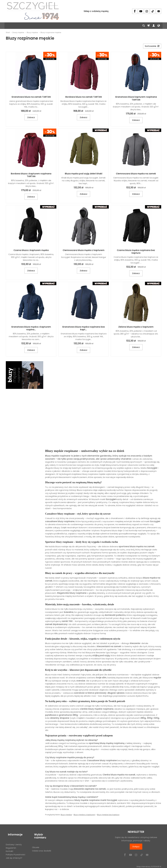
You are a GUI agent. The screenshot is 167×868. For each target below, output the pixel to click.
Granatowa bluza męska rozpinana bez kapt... (83, 329)
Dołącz (136, 848)
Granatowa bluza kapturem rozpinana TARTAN (136, 99)
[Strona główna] (33, 11)
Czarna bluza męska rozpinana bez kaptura (136, 253)
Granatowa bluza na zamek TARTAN (31, 98)
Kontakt (10, 847)
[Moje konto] (154, 26)
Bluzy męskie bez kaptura (108, 816)
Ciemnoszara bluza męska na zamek (136, 175)
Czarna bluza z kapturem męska (31, 251)
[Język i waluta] (159, 26)
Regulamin (11, 844)
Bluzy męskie (66, 816)
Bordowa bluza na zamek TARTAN (84, 98)
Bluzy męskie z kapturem (84, 816)
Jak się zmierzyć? (14, 854)
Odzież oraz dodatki (42, 844)
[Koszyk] (149, 26)
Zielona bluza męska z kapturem (136, 328)
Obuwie (36, 840)
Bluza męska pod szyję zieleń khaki (84, 175)
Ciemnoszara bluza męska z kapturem (84, 251)
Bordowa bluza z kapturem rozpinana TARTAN (31, 176)
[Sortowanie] (151, 47)
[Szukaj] (144, 26)
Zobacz (31, 118)
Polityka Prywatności (15, 850)
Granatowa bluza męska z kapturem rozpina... (31, 329)
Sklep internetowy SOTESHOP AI (149, 865)
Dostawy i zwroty (14, 840)
